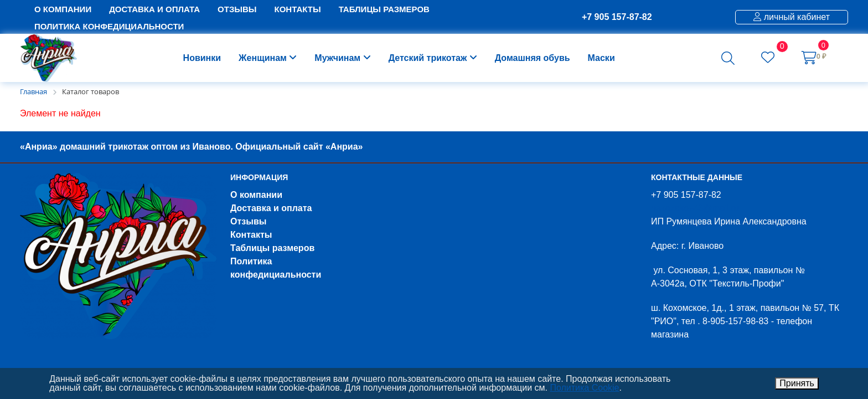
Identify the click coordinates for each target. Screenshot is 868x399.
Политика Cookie (584, 388)
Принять (797, 383)
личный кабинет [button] (792, 17)
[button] (728, 58)
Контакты (251, 235)
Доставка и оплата (271, 208)
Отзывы (248, 221)
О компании (256, 195)
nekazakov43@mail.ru (695, 208)
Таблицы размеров (272, 248)
